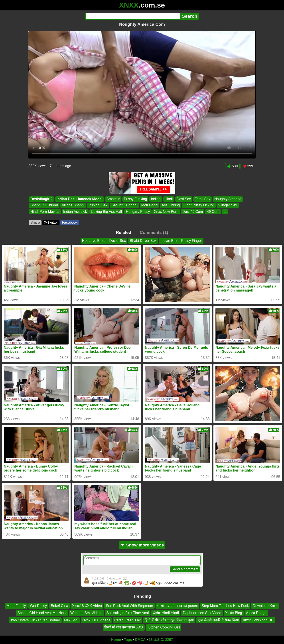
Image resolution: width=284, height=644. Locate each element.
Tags (128, 640)
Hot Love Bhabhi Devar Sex (104, 241)
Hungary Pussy (138, 212)
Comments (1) (154, 232)
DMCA (140, 640)
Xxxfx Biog (234, 613)
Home (116, 640)
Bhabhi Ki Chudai (44, 205)
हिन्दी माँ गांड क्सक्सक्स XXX (124, 627)
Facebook (70, 222)
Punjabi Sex (98, 205)
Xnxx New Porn (166, 212)
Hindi (169, 199)
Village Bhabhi (73, 205)
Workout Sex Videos (86, 613)
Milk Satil (71, 620)
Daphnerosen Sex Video (202, 613)
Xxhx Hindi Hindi (166, 613)
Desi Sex (184, 199)
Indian (156, 199)
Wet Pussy (38, 606)
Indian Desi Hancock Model (80, 199)
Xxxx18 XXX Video (87, 606)
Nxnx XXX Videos (96, 620)
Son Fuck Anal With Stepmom (129, 606)
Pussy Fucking (135, 199)
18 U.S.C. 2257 (161, 640)
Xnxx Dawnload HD (258, 620)
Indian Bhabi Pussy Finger (181, 241)
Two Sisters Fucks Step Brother (35, 620)
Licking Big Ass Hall (106, 212)
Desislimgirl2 (41, 199)
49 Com (213, 212)
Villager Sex (228, 205)
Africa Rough (256, 613)
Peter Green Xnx (127, 620)
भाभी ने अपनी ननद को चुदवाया (177, 606)
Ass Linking (171, 205)
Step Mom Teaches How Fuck (225, 606)
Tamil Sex (202, 199)
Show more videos (142, 545)
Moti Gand (150, 205)
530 (233, 166)
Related (123, 232)
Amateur (113, 199)
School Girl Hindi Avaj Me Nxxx (42, 613)
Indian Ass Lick (75, 212)
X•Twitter (51, 222)
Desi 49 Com (193, 212)
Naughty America (228, 199)
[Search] (133, 16)
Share (35, 222)
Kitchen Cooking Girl (164, 627)
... (225, 212)
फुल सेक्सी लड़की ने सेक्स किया (218, 620)
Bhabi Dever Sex (143, 241)
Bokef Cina (59, 606)
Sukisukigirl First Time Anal (127, 613)
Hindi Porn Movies (45, 212)
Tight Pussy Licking (199, 205)
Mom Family (16, 606)
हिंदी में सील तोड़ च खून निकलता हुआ (169, 620)
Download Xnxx (265, 606)
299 (248, 166)
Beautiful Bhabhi (124, 205)
